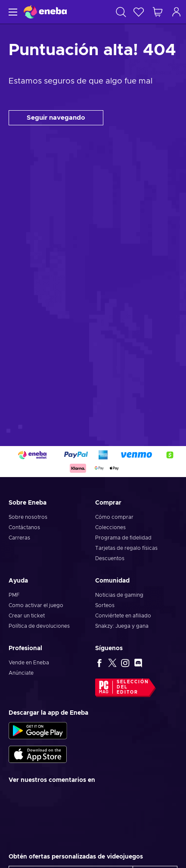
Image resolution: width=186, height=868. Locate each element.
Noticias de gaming (119, 595)
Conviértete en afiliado (123, 616)
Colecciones (110, 527)
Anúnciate (21, 673)
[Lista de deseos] (139, 12)
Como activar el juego (36, 605)
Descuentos (110, 558)
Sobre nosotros (28, 517)
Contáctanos (24, 527)
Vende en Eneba (29, 663)
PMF (14, 595)
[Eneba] (45, 12)
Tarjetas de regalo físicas (126, 548)
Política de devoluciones (39, 626)
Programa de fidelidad (123, 538)
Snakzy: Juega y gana (122, 626)
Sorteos (105, 605)
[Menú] (12, 12)
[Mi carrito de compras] (158, 12)
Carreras (19, 538)
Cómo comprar (114, 517)
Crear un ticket (27, 616)
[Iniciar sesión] (177, 12)
